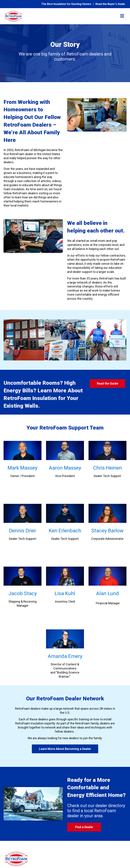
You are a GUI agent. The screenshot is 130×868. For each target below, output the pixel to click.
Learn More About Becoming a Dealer (65, 749)
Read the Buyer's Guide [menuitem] (110, 4)
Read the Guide (107, 383)
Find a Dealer (84, 827)
